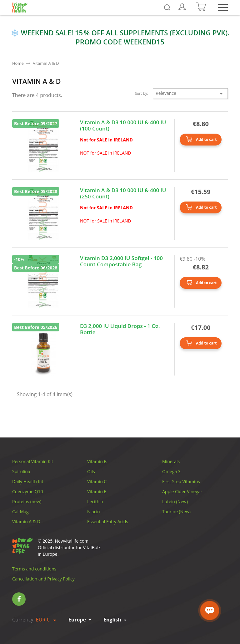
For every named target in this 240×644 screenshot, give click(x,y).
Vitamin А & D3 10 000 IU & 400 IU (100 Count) (123, 126)
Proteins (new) (27, 501)
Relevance (190, 94)
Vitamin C (97, 481)
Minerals (171, 461)
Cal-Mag (20, 511)
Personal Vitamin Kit (33, 461)
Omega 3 (171, 471)
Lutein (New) (175, 501)
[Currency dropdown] (47, 620)
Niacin (94, 511)
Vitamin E (97, 491)
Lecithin (95, 501)
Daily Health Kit (28, 481)
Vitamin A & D (26, 521)
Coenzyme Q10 (28, 491)
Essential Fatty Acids (108, 521)
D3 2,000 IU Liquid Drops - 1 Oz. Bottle (120, 329)
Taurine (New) (176, 511)
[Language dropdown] (115, 620)
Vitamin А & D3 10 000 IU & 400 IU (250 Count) (123, 194)
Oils (91, 471)
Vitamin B (97, 461)
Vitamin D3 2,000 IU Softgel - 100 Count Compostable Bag (121, 261)
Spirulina (21, 471)
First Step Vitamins (181, 481)
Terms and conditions (34, 569)
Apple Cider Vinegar (182, 491)
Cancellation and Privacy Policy (43, 579)
